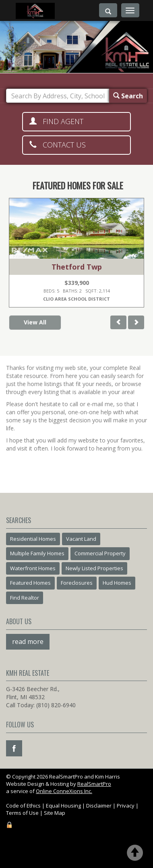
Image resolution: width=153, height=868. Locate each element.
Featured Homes (30, 583)
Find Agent (56, 121)
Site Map (55, 813)
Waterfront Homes (33, 568)
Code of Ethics (23, 806)
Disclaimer (99, 806)
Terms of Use (22, 813)
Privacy (126, 806)
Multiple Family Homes (37, 553)
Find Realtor (25, 598)
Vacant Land (81, 539)
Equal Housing (63, 806)
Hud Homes (117, 583)
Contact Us (58, 145)
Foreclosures (77, 583)
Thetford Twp (77, 267)
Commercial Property (100, 553)
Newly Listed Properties (94, 568)
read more (28, 642)
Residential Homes (33, 539)
